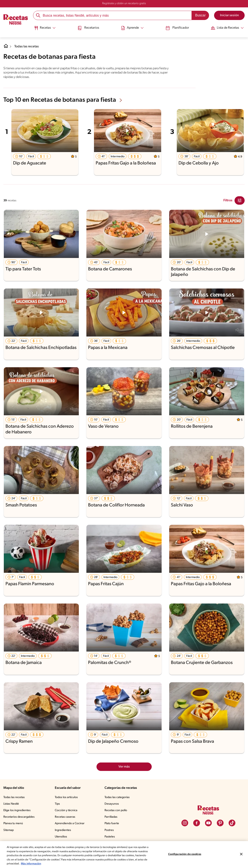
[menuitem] (46, 29)
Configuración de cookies (185, 854)
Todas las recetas (27, 46)
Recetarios (88, 28)
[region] (124, 855)
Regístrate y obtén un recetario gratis (124, 4)
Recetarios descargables (20, 817)
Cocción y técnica (67, 810)
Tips (58, 804)
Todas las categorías (119, 797)
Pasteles (111, 836)
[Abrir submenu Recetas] (46, 28)
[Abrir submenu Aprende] (132, 28)
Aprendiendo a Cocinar (70, 823)
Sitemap (9, 830)
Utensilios (62, 836)
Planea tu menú (14, 823)
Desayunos (113, 804)
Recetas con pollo (117, 810)
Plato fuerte (113, 823)
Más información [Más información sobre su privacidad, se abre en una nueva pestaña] (87, 864)
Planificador (176, 28)
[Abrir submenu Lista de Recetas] (226, 28)
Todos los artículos (68, 797)
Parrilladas (112, 817)
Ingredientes (64, 830)
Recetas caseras (66, 817)
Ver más (124, 766)
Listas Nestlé (12, 804)
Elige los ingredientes (17, 810)
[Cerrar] (241, 854)
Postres (110, 830)
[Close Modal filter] (240, 200)
